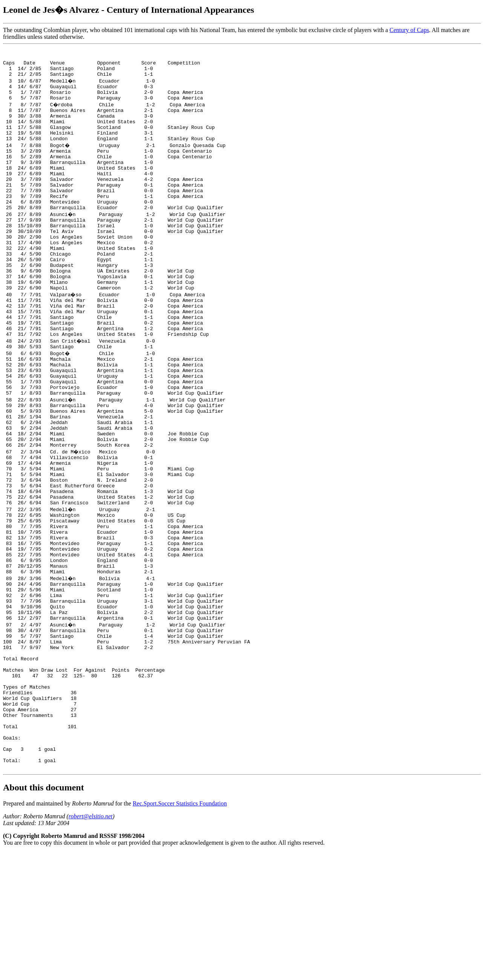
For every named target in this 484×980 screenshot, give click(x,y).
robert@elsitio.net (91, 944)
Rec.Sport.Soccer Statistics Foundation (180, 931)
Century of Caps (409, 30)
